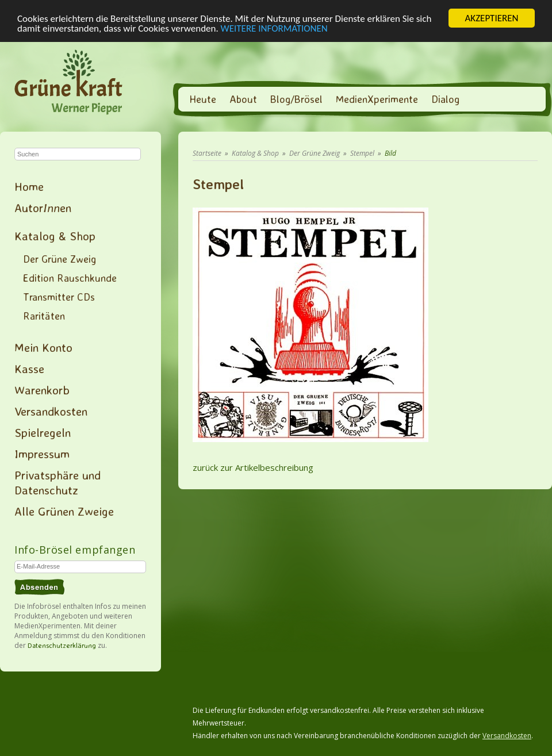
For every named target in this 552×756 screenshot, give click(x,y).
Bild (390, 153)
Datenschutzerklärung (62, 645)
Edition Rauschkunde (70, 278)
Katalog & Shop (55, 236)
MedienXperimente (377, 99)
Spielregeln (43, 432)
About (243, 99)
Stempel (362, 153)
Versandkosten (51, 411)
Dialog (445, 99)
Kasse (29, 369)
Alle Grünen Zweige (64, 511)
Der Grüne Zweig (60, 259)
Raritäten (44, 316)
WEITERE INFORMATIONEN (274, 28)
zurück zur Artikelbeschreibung (253, 467)
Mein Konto (43, 347)
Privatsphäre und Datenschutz (57, 482)
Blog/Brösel (296, 99)
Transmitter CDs (59, 297)
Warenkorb (42, 390)
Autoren (43, 208)
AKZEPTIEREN (491, 18)
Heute (203, 99)
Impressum (42, 454)
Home (29, 186)
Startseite (207, 153)
